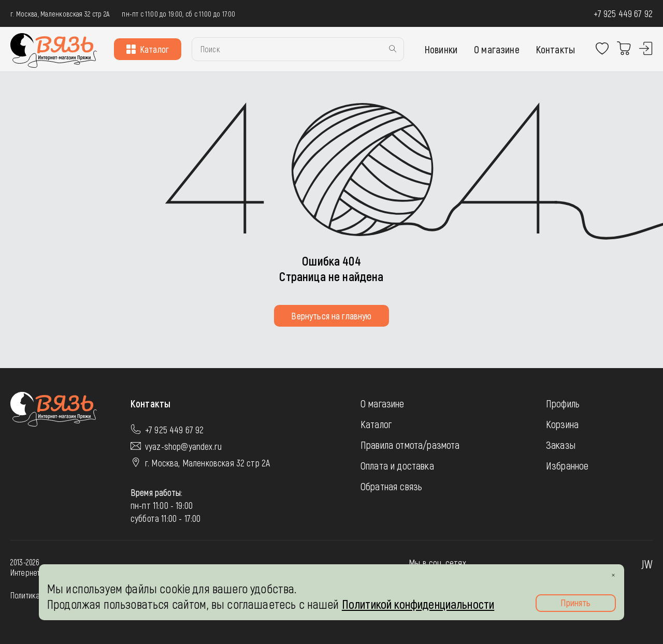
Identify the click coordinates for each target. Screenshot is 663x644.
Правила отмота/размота (410, 445)
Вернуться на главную (331, 316)
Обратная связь (391, 486)
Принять (575, 603)
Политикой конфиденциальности (418, 604)
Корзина (562, 424)
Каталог (148, 49)
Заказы (561, 445)
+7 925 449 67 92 (623, 13)
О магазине (497, 49)
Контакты (556, 49)
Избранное (567, 465)
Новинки (441, 49)
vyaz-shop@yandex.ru (183, 446)
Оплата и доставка (397, 465)
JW (647, 564)
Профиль (563, 403)
